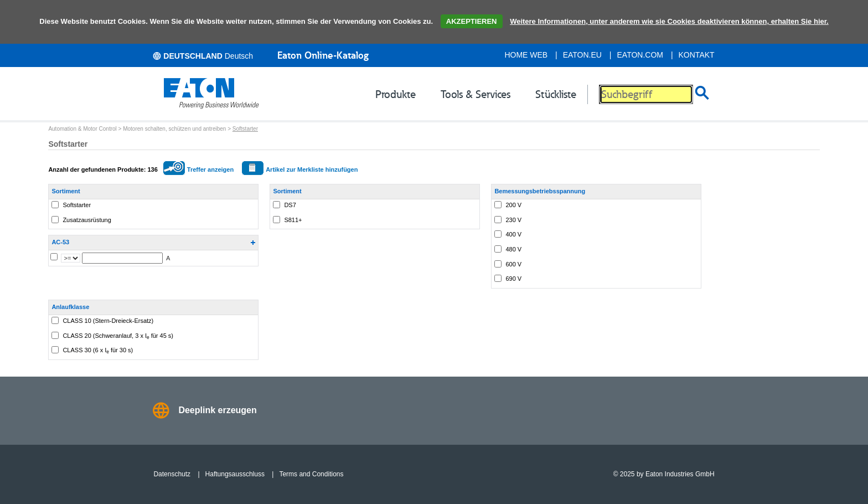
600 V (513, 264)
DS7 (290, 205)
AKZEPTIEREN (472, 21)
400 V (513, 234)
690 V (513, 279)
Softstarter (245, 129)
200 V (513, 205)
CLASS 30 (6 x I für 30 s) (98, 351)
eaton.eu (582, 55)
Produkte (396, 94)
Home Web (526, 55)
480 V (513, 249)
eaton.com (640, 55)
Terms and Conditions (311, 474)
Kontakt (697, 55)
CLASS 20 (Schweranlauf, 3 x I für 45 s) (118, 336)
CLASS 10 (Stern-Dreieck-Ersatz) (108, 321)
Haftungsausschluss (235, 474)
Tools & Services (476, 94)
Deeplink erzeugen (217, 410)
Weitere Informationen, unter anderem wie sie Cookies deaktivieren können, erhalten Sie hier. (669, 21)
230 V (513, 220)
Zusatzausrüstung (87, 220)
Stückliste (556, 94)
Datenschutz (172, 474)
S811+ (293, 220)
